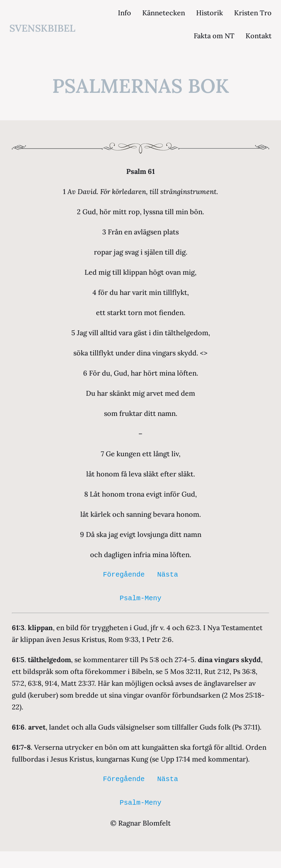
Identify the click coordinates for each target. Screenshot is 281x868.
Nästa (168, 575)
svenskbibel (42, 28)
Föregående (124, 575)
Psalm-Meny (140, 598)
